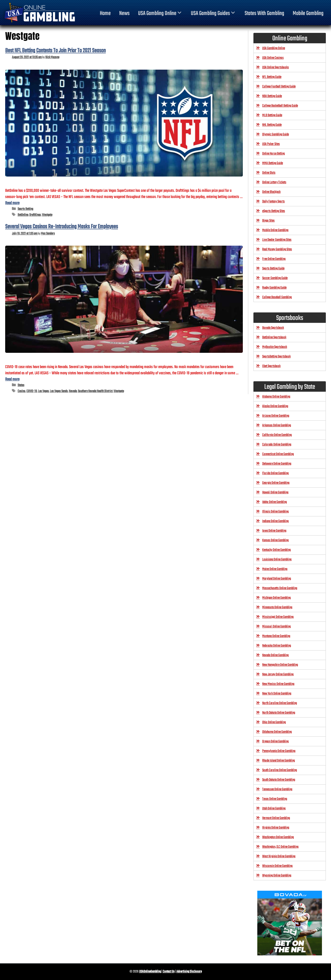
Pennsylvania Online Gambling (279, 751)
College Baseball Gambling (277, 297)
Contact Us (169, 972)
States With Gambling (264, 13)
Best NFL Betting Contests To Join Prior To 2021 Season (55, 51)
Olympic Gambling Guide (276, 134)
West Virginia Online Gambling (279, 856)
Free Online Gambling (274, 259)
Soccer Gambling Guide (275, 278)
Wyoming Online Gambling (277, 876)
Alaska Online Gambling (275, 406)
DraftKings (35, 215)
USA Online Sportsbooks (276, 67)
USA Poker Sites (271, 144)
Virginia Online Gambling (276, 828)
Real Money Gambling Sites (277, 249)
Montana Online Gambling (276, 636)
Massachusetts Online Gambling (280, 588)
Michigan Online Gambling (276, 598)
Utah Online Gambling (274, 809)
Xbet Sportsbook (271, 366)
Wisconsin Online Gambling (277, 866)
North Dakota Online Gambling (279, 713)
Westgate (47, 215)
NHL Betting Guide (272, 125)
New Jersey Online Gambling (278, 674)
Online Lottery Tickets (274, 182)
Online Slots (269, 173)
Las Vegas (43, 391)
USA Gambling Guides (213, 13)
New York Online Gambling (277, 694)
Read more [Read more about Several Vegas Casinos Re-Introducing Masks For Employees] (12, 379)
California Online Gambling (277, 435)
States (21, 385)
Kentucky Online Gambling (276, 550)
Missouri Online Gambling (276, 627)
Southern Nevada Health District (95, 391)
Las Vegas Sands (59, 391)
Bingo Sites (268, 221)
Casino (21, 391)
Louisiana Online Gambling (277, 560)
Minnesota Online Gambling (277, 607)
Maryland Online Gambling (277, 579)
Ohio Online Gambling (274, 722)
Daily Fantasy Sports (273, 202)
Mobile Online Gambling (275, 230)
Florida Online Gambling (275, 473)
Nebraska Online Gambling (277, 646)
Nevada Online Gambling (275, 655)
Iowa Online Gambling (274, 531)
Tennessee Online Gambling (277, 789)
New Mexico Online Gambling (278, 684)
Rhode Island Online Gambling (279, 761)
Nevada (73, 391)
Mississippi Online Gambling (278, 617)
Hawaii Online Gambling (275, 492)
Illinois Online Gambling (275, 512)
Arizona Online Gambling (276, 416)
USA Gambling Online (160, 13)
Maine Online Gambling (275, 569)
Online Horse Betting (273, 154)
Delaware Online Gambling (277, 464)
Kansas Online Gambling (275, 540)
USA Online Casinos (273, 58)
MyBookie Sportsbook (275, 347)
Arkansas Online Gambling (277, 425)
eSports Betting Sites (274, 211)
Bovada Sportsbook (273, 328)
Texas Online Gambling (275, 799)
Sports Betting (25, 209)
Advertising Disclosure (189, 972)
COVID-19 (32, 391)
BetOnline (23, 215)
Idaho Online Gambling (274, 502)
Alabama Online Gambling (276, 397)
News (124, 13)
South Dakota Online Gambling (279, 780)
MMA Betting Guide (273, 163)
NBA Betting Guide (272, 96)
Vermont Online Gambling (276, 818)
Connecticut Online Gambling (278, 454)
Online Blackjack (271, 192)
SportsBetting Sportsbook (276, 357)
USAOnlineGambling (150, 972)
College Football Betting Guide (279, 87)
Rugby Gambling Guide (274, 288)
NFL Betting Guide (272, 77)
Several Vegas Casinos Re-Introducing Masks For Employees (62, 227)
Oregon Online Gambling (275, 741)
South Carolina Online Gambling (280, 770)
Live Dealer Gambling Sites (277, 240)
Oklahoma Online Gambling (277, 732)
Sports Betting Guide (273, 269)
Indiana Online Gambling (275, 521)
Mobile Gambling (308, 13)
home (105, 13)
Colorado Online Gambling (277, 445)
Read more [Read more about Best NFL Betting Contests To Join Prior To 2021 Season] (12, 203)
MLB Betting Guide (272, 115)
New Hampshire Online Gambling (280, 665)
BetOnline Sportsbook (274, 337)
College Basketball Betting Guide (280, 106)
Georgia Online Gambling (276, 483)
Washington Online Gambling (278, 837)
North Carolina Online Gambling (280, 703)
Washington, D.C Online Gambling (280, 847)
